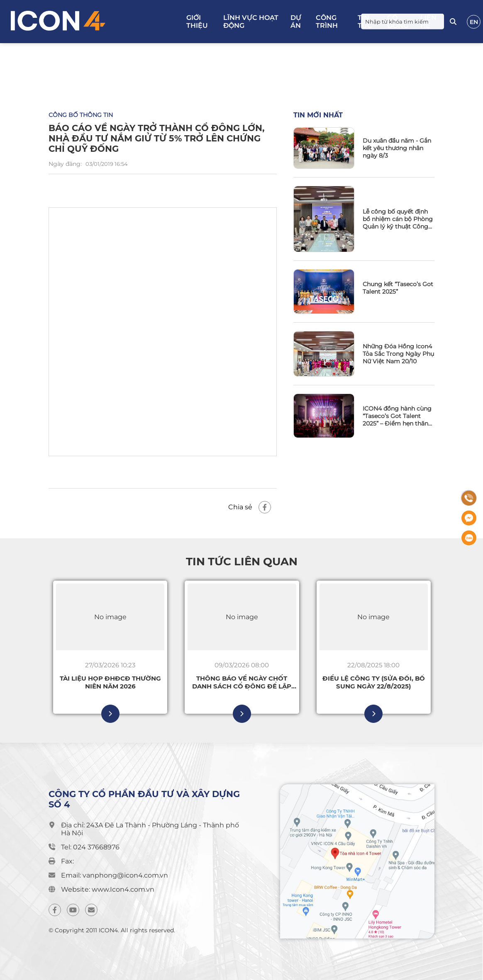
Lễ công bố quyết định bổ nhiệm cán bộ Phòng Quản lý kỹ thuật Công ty (398, 219)
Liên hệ (428, 22)
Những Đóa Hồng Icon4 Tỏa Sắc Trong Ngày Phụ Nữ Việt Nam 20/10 (398, 354)
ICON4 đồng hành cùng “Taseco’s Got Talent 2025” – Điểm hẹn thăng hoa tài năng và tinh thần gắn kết (398, 416)
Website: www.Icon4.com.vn (108, 889)
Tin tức (365, 22)
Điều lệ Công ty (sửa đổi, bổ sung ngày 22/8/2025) (374, 682)
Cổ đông (398, 22)
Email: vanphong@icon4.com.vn (115, 875)
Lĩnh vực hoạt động (251, 22)
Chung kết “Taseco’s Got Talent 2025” (398, 288)
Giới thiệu (197, 22)
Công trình (327, 22)
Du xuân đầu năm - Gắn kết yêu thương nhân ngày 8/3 (397, 148)
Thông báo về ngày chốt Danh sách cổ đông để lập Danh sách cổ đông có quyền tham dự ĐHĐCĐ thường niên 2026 (242, 682)
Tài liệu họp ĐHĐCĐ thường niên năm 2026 (110, 682)
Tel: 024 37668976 (90, 847)
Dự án (296, 22)
